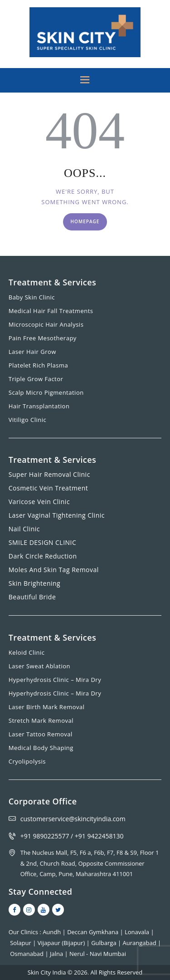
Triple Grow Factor (36, 379)
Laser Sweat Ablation (39, 666)
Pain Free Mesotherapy (43, 338)
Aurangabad (141, 943)
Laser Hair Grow (32, 352)
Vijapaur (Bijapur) (62, 943)
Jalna (57, 954)
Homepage (85, 221)
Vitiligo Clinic (28, 420)
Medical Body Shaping (41, 748)
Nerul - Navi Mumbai (98, 954)
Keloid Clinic (27, 652)
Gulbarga (104, 943)
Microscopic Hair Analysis (46, 324)
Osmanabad (27, 954)
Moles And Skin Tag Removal (54, 570)
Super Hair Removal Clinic (49, 474)
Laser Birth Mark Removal (47, 707)
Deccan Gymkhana (93, 932)
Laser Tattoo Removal (41, 734)
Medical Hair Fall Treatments (51, 311)
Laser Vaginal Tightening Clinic (57, 515)
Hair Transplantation (39, 406)
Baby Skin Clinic (32, 297)
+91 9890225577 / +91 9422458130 (72, 836)
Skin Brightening (34, 583)
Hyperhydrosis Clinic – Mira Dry (55, 680)
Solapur (21, 943)
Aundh (52, 932)
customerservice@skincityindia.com (73, 819)
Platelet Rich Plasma (39, 365)
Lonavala (138, 932)
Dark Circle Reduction (43, 556)
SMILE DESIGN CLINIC (43, 542)
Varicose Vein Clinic (39, 502)
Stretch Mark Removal (41, 720)
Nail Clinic (24, 529)
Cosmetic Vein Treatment (49, 488)
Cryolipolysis (27, 761)
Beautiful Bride (32, 597)
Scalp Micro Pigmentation (46, 392)
